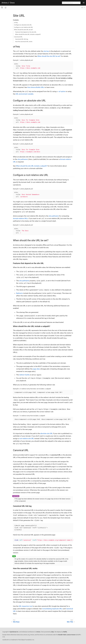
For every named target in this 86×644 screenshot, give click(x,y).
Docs (12, 3)
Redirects (20, 293)
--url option (62, 91)
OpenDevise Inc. (14, 632)
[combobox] (71, 3)
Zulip (52, 632)
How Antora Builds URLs (36, 87)
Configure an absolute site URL (23, 25)
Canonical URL (18, 37)
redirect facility (24, 375)
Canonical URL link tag (22, 39)
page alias (36, 369)
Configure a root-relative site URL (23, 27)
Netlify (65, 632)
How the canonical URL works (24, 42)
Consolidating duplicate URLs (52, 609)
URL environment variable (24, 94)
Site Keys (16, 622)
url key (16, 23)
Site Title (70, 622)
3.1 (82, 8)
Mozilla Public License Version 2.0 (68, 635)
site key (46, 51)
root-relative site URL (27, 438)
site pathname (22, 159)
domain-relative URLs (20, 218)
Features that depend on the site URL (26, 32)
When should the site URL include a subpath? (28, 34)
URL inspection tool (25, 606)
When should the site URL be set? (23, 30)
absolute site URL (46, 433)
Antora (5, 3)
